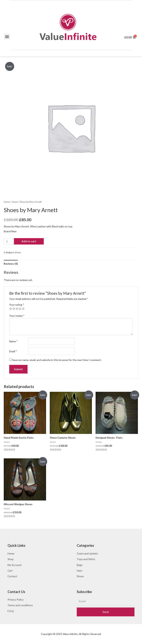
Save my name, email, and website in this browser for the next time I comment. (57, 360)
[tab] (11, 264)
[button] (7, 36)
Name (13, 341)
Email (13, 351)
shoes (15, 202)
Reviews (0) (11, 264)
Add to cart (29, 241)
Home (7, 202)
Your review (17, 316)
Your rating (17, 305)
